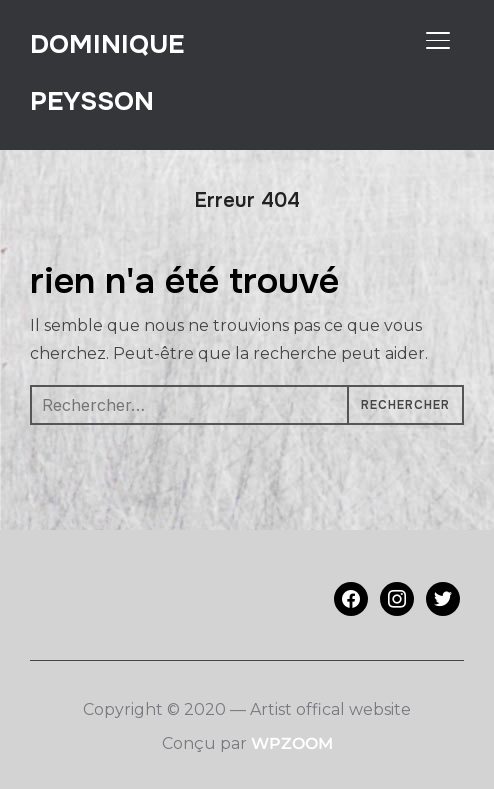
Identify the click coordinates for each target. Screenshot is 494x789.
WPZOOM (292, 743)
